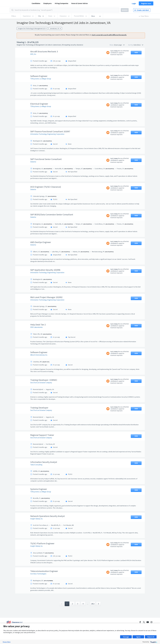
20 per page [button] (119, 45)
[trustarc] (153, 642)
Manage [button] (126, 637)
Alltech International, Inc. (39, 355)
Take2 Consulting (36, 465)
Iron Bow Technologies (38, 574)
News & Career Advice (79, 3)
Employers (47, 3)
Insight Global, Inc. (37, 519)
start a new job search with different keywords (109, 35)
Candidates (36, 3)
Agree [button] (138, 637)
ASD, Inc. (33, 54)
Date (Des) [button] (138, 45)
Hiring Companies (61, 3)
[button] (41, 16)
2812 (93, 604)
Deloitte (33, 162)
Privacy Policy (7, 642)
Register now (146, 3)
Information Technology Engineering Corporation (47, 134)
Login (134, 3)
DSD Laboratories (36, 327)
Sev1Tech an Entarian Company (41, 383)
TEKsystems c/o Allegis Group (41, 79)
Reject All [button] (151, 637)
